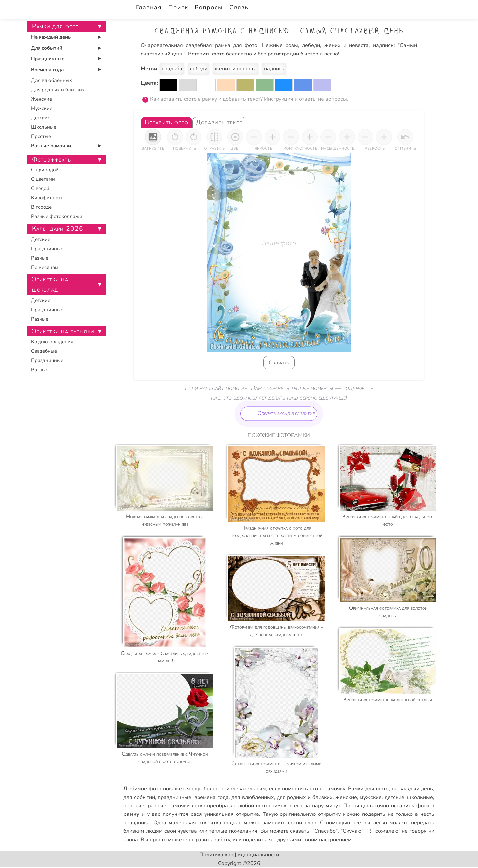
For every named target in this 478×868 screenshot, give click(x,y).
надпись (274, 69)
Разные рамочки (51, 146)
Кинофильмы (47, 198)
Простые (41, 136)
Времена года (47, 70)
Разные (40, 258)
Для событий (47, 48)
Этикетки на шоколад (50, 285)
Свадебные (44, 351)
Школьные (44, 127)
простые (134, 806)
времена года (211, 797)
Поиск (178, 7)
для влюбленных (253, 797)
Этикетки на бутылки (63, 331)
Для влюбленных (51, 80)
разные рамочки (169, 806)
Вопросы (209, 7)
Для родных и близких (58, 90)
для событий (139, 797)
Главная (149, 7)
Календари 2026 (58, 229)
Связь (239, 7)
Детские (41, 118)
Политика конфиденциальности (239, 855)
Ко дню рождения (52, 342)
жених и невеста (236, 69)
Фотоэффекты (52, 160)
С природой (45, 170)
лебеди (199, 69)
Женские (41, 99)
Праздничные (48, 59)
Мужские (42, 108)
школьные (420, 797)
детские (395, 797)
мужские (371, 797)
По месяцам (45, 267)
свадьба (172, 69)
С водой (40, 188)
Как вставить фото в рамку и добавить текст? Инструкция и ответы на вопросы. (249, 99)
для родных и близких (305, 797)
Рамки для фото (368, 789)
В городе (41, 207)
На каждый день (51, 37)
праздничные (174, 797)
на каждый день (412, 789)
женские (346, 797)
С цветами (43, 179)
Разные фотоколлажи (57, 216)
